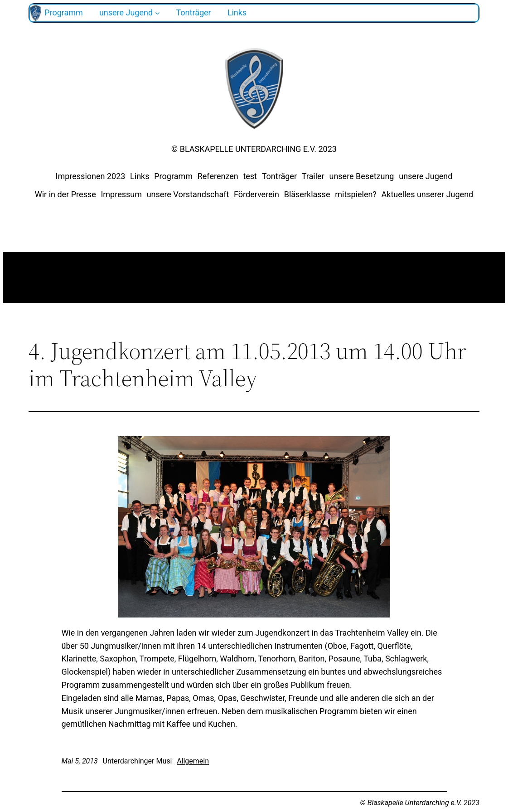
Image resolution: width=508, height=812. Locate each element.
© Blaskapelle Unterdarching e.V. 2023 (254, 149)
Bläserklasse (307, 194)
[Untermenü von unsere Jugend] (157, 13)
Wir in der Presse (65, 194)
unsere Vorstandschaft (188, 194)
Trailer (313, 176)
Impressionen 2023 (91, 176)
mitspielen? (356, 194)
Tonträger (279, 176)
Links (140, 176)
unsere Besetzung (361, 176)
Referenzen (218, 176)
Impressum (121, 194)
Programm (173, 176)
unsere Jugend (426, 176)
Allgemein (193, 761)
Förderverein (256, 194)
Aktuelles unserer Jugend (428, 194)
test (250, 176)
